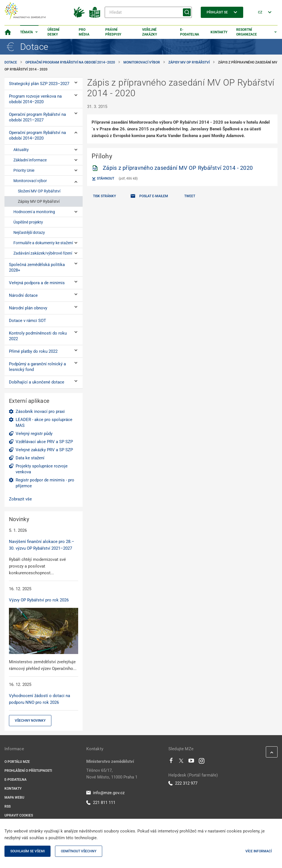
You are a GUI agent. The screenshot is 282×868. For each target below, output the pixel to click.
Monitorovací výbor (142, 62)
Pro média (84, 32)
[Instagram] (202, 762)
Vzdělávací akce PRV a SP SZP (44, 442)
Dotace (11, 62)
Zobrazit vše (20, 499)
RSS (8, 806)
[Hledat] (148, 12)
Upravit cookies (19, 815)
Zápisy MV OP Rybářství (189, 62)
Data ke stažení (30, 458)
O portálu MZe (17, 762)
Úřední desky (53, 32)
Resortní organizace (247, 32)
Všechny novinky (30, 721)
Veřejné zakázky (150, 32)
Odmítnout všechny (79, 851)
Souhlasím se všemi (28, 851)
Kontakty (219, 32)
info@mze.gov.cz (105, 793)
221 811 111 (101, 803)
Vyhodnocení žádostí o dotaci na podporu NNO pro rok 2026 (40, 699)
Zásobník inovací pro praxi (40, 411)
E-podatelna (190, 32)
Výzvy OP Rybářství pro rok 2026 (39, 600)
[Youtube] (191, 762)
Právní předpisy (113, 32)
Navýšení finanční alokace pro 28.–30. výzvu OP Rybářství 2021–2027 (42, 545)
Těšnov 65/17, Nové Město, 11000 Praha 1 (112, 774)
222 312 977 (183, 783)
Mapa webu (14, 798)
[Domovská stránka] (8, 32)
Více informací (259, 851)
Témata (27, 32)
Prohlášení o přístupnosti (28, 771)
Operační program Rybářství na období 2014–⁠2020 (70, 62)
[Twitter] (181, 762)
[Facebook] (171, 762)
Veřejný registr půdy (34, 434)
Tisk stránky (104, 196)
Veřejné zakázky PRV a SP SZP (44, 450)
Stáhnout (103, 179)
